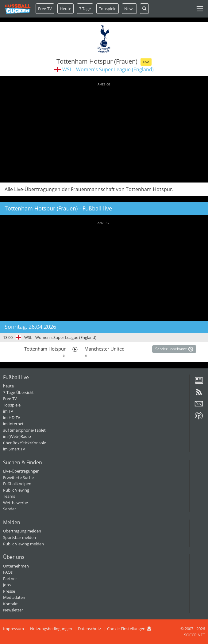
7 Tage (85, 9)
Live (146, 62)
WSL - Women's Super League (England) (108, 69)
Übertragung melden (22, 531)
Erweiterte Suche (18, 477)
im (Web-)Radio (17, 436)
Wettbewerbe (15, 503)
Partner (10, 579)
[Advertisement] (104, 132)
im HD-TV (12, 418)
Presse (9, 591)
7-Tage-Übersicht (18, 392)
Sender (10, 509)
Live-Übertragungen (21, 471)
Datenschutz (89, 629)
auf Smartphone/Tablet (24, 430)
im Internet (13, 424)
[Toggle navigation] (200, 9)
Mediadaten (14, 597)
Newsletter (13, 610)
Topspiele (12, 405)
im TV (8, 411)
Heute (65, 9)
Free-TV (45, 9)
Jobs (7, 585)
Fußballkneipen (17, 484)
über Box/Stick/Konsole (25, 443)
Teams (9, 496)
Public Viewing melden (23, 544)
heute (8, 386)
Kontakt (10, 604)
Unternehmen (16, 566)
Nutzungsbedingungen (51, 629)
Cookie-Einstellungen (126, 629)
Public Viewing (16, 490)
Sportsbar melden (19, 537)
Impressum (13, 629)
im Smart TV (14, 449)
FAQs (8, 572)
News (129, 9)
